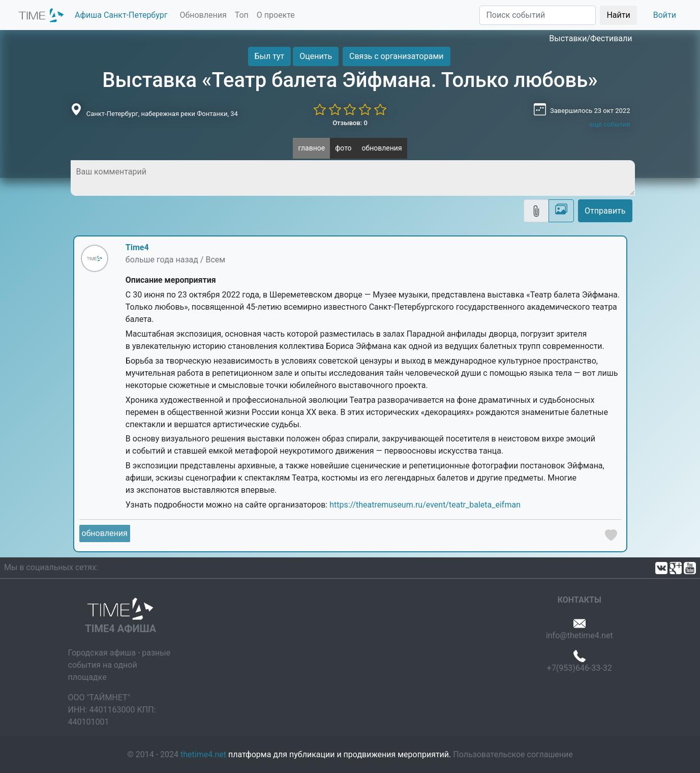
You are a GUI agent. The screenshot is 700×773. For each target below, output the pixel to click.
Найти (618, 15)
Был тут (270, 56)
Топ (242, 15)
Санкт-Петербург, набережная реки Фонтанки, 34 (162, 114)
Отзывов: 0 (350, 123)
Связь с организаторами (396, 56)
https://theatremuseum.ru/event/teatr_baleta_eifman (425, 505)
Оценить (316, 56)
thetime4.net (203, 754)
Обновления (203, 15)
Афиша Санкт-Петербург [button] (121, 15)
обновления (382, 148)
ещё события (610, 124)
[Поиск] (538, 15)
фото (343, 148)
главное (311, 148)
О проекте (276, 15)
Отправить (605, 211)
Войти (665, 15)
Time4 (137, 247)
